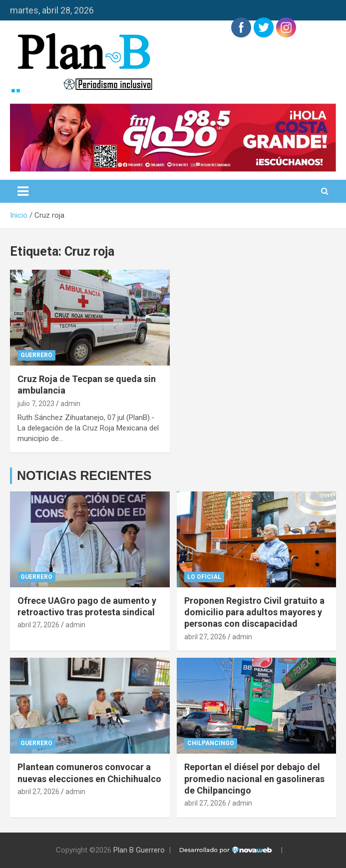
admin (70, 404)
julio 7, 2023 (36, 404)
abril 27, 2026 (38, 625)
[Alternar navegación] (23, 191)
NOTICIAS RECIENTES (84, 475)
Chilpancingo (211, 743)
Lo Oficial (204, 577)
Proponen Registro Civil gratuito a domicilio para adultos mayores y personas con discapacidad (254, 612)
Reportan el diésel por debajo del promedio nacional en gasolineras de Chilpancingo (254, 779)
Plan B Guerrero (139, 850)
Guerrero (36, 355)
